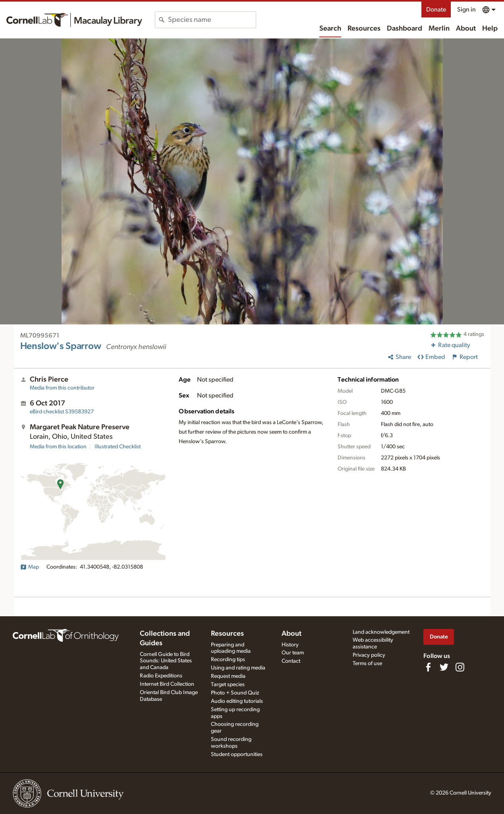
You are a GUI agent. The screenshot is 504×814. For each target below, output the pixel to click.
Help (490, 29)
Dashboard (405, 29)
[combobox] (212, 20)
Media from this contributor (62, 388)
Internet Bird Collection (167, 684)
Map (30, 567)
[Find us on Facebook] (428, 667)
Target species (228, 685)
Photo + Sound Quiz (235, 693)
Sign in (466, 10)
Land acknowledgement (381, 632)
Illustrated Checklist (118, 447)
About (466, 29)
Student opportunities (237, 754)
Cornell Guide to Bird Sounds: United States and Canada (166, 661)
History (290, 645)
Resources (364, 29)
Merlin (439, 29)
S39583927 (62, 412)
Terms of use (367, 664)
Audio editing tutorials (237, 701)
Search (330, 29)
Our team (293, 653)
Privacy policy (369, 655)
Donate (436, 10)
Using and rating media (238, 668)
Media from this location (58, 447)
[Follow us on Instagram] (460, 667)
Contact (291, 661)
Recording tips (228, 660)
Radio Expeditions (161, 676)
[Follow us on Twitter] (444, 667)
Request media (228, 676)
